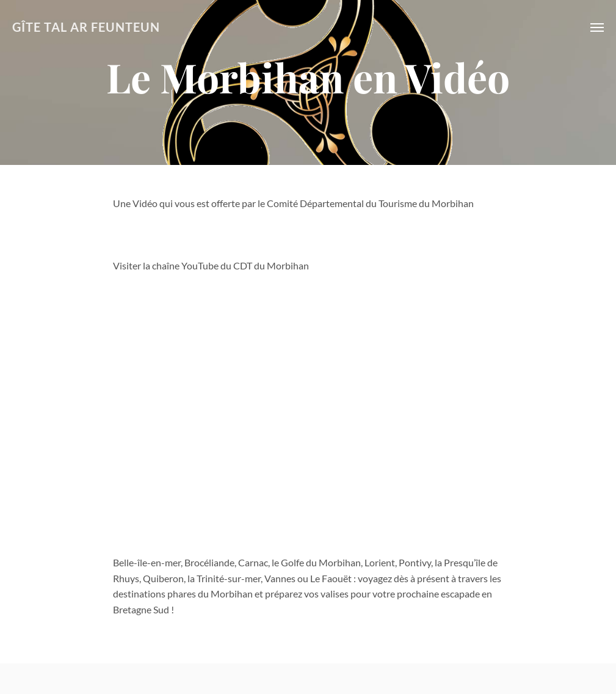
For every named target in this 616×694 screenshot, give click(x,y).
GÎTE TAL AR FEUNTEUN (86, 27)
